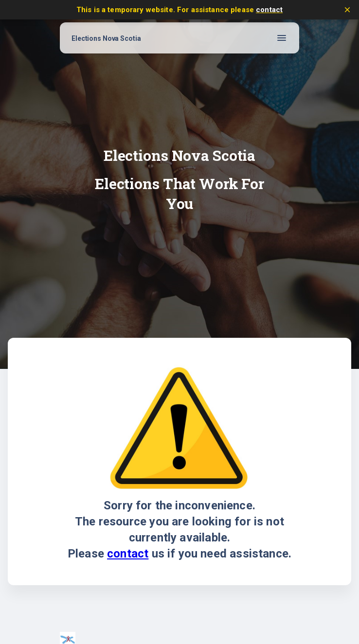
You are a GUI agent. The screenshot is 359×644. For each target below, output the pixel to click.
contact (269, 10)
